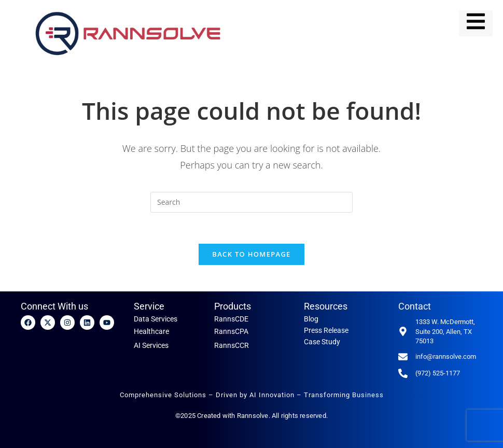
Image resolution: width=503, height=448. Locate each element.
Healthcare (151, 332)
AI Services (151, 345)
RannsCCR (232, 345)
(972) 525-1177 (438, 373)
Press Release (326, 331)
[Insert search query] (252, 202)
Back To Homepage (251, 255)
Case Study (322, 342)
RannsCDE (231, 319)
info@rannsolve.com (446, 356)
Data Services (156, 319)
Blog (311, 319)
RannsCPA (231, 332)
